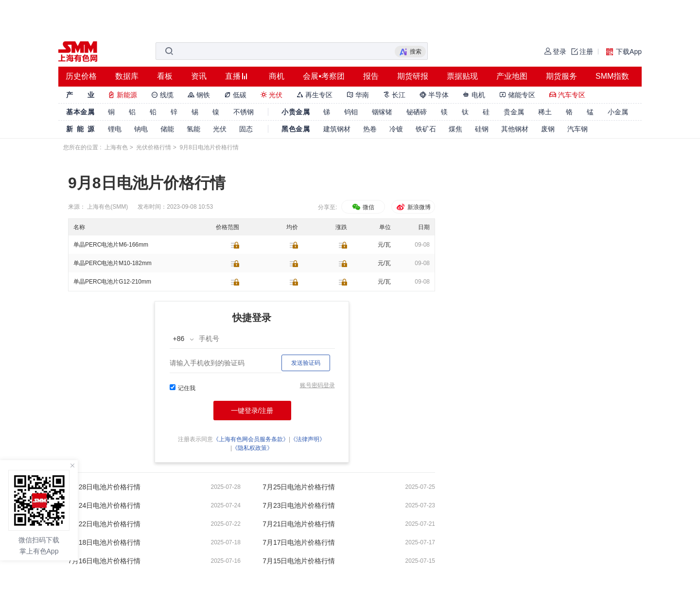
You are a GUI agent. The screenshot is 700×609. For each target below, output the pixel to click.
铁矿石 (426, 129)
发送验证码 (306, 363)
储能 (167, 129)
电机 (474, 95)
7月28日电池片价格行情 (104, 487)
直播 (233, 76)
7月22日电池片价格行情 (104, 524)
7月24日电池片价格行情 (104, 505)
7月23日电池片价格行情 (299, 505)
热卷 (370, 129)
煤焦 (455, 129)
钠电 (141, 129)
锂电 (115, 129)
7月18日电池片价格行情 (104, 542)
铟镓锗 (382, 112)
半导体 (434, 95)
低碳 (235, 95)
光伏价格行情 (154, 147)
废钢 (548, 129)
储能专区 (517, 95)
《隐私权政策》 (252, 448)
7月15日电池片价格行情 (299, 561)
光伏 (272, 95)
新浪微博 (413, 207)
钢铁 (199, 95)
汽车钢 (577, 129)
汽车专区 (567, 95)
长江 (394, 95)
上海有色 (116, 147)
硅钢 (482, 129)
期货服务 (561, 76)
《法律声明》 (308, 439)
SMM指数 (612, 76)
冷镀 (396, 129)
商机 (277, 76)
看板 (165, 76)
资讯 (199, 76)
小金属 (618, 112)
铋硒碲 (417, 112)
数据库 (127, 76)
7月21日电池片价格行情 (299, 524)
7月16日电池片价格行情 (104, 561)
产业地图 (512, 76)
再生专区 (315, 95)
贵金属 (514, 112)
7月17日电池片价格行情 (299, 542)
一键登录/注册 (252, 411)
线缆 (162, 95)
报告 (371, 76)
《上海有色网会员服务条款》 (251, 439)
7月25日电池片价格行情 (299, 487)
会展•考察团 (324, 76)
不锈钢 (244, 112)
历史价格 (81, 76)
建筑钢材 (337, 129)
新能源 (122, 95)
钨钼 (351, 112)
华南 (358, 95)
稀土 (545, 112)
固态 (246, 129)
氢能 (193, 129)
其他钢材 (515, 129)
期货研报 (413, 76)
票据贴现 (462, 76)
